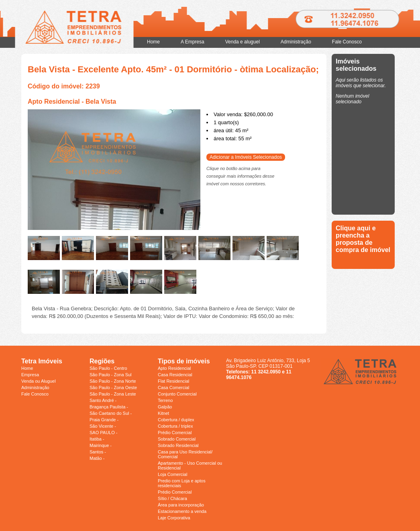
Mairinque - (101, 445)
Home (153, 42)
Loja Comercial (172, 474)
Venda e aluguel (243, 42)
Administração (296, 42)
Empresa (30, 375)
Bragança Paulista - (109, 407)
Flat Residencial (173, 381)
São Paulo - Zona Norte (113, 381)
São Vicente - (103, 426)
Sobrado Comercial (177, 439)
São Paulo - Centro (108, 368)
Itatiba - (97, 439)
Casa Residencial (175, 375)
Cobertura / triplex (175, 426)
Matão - (97, 458)
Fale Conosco (347, 42)
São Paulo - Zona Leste (113, 394)
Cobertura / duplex (176, 420)
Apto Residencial (174, 368)
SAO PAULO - (103, 433)
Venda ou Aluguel (39, 381)
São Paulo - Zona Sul (111, 375)
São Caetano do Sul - (111, 413)
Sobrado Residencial (178, 445)
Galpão (165, 407)
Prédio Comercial (175, 433)
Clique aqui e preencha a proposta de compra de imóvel (363, 239)
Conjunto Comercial (177, 394)
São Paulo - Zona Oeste (113, 387)
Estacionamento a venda (182, 511)
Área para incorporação (181, 505)
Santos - (98, 452)
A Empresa (193, 42)
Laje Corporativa (174, 518)
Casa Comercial (173, 387)
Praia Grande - (104, 420)
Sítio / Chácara (172, 498)
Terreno (165, 400)
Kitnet (163, 413)
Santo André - (103, 400)
